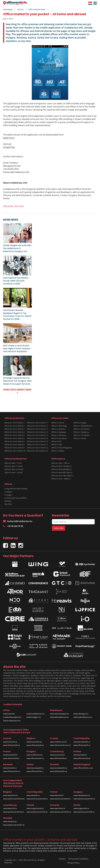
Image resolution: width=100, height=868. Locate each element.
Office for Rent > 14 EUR (13, 472)
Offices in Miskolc (58, 451)
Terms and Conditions (78, 859)
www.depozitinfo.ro (58, 808)
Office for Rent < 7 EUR (13, 463)
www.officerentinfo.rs (35, 771)
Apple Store (9, 138)
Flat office (8, 504)
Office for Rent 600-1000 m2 (62, 472)
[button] (95, 3)
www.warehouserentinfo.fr (60, 799)
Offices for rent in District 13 (37, 429)
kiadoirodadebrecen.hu (36, 714)
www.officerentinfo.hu (35, 758)
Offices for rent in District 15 (37, 435)
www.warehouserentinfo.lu (14, 812)
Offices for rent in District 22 (37, 448)
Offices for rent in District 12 (37, 426)
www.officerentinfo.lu (58, 758)
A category (8, 492)
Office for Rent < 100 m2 (60, 463)
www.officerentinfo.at (12, 745)
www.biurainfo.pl (80, 755)
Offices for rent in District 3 (14, 429)
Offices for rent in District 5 (14, 435)
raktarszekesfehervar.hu (83, 717)
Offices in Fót (56, 441)
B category (8, 495)
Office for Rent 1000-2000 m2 (62, 476)
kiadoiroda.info (9, 714)
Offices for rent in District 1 (14, 423)
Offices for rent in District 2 (14, 426)
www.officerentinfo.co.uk (83, 768)
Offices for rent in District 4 (14, 432)
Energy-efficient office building (16, 489)
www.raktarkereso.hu (82, 795)
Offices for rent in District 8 (14, 445)
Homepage (8, 9)
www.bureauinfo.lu (57, 755)
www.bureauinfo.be (34, 742)
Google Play (9, 147)
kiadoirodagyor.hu (34, 717)
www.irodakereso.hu (35, 755)
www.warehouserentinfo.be (14, 799)
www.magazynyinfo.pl (35, 808)
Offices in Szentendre (82, 429)
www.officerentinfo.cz (82, 745)
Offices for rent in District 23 (37, 451)
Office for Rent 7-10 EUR (13, 466)
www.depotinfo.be (10, 795)
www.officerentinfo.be (35, 745)
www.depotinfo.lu (10, 808)
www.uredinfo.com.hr (58, 742)
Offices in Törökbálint (82, 435)
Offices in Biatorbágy (59, 426)
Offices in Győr (57, 445)
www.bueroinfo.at (10, 742)
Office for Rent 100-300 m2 (61, 466)
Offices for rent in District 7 (14, 441)
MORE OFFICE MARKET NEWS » (17, 391)
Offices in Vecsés (80, 438)
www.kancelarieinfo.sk (59, 768)
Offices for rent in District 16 (37, 438)
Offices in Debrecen (59, 435)
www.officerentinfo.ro (12, 771)
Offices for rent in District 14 (37, 432)
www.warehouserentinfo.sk (14, 825)
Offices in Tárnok (58, 423)
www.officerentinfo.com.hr (60, 745)
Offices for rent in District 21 (37, 445)
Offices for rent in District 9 (14, 448)
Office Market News (37, 9)
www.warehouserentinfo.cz (37, 799)
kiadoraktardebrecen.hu (59, 717)
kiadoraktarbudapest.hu (59, 714)
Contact (62, 859)
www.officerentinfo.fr (11, 758)
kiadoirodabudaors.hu (12, 721)
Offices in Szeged (80, 423)
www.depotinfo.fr (57, 795)
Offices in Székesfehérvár (83, 426)
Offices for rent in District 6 (14, 438)
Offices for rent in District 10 (15, 451)
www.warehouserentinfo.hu (84, 799)
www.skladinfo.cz (33, 795)
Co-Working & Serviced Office (15, 498)
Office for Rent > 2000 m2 (61, 479)
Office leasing (8, 206)
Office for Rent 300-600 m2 (61, 469)
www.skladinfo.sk (10, 821)
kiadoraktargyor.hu (81, 714)
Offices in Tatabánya (81, 432)
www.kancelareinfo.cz (82, 742)
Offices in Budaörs (58, 429)
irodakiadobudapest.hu (12, 717)
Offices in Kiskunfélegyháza (62, 448)
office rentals (19, 206)
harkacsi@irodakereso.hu (18, 521)
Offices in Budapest (59, 432)
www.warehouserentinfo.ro (61, 812)
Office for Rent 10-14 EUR (14, 469)
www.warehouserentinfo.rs (84, 812)
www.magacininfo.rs (81, 808)
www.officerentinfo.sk (58, 771)
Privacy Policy (73, 863)
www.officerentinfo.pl (82, 758)
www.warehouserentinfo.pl (37, 812)
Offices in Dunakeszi (59, 438)
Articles (20, 9)
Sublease (8, 501)
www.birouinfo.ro (10, 768)
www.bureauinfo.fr (10, 755)
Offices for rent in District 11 (37, 423)
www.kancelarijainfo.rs (35, 768)
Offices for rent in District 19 (37, 441)
